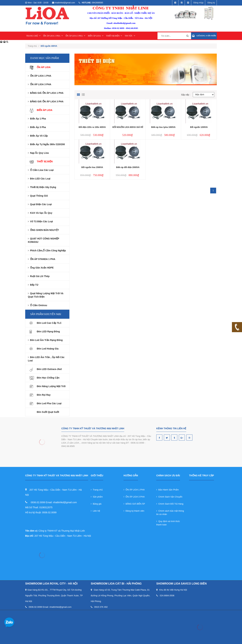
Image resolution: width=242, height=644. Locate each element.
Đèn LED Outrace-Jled (49, 369)
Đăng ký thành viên (134, 511)
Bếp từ (33, 285)
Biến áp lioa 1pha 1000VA (163, 127)
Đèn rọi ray (44, 395)
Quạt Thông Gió (38, 196)
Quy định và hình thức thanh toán (168, 523)
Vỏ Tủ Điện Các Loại (40, 221)
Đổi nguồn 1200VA (199, 127)
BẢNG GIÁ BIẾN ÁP (134, 504)
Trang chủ (97, 490)
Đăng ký (211, 3)
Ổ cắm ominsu (37, 305)
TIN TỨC (130, 36)
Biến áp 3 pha (37, 127)
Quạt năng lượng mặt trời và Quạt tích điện (46, 295)
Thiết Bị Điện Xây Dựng (42, 187)
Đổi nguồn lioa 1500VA (92, 167)
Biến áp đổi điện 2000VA (128, 167)
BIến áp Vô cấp (38, 136)
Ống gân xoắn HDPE (41, 268)
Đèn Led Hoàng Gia (48, 349)
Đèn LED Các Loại (39, 179)
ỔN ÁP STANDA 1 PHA (42, 259)
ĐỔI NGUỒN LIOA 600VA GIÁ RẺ (128, 127)
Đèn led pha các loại (49, 403)
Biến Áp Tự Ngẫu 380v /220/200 (46, 144)
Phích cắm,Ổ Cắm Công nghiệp (47, 251)
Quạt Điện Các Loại (40, 204)
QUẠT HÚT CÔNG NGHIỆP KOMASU (44, 240)
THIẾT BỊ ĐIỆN (114, 36)
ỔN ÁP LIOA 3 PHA (75, 36)
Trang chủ (33, 46)
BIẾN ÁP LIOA (96, 36)
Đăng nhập (198, 3)
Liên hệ (95, 511)
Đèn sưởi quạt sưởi (48, 412)
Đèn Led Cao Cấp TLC (49, 323)
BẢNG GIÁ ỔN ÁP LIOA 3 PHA (46, 101)
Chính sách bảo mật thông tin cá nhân (170, 513)
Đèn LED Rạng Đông (48, 331)
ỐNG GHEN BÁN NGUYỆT (43, 230)
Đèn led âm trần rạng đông (45, 340)
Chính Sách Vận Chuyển (169, 497)
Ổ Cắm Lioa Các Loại (41, 170)
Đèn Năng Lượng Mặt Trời (51, 386)
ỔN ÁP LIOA (44, 67)
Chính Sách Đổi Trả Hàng (170, 504)
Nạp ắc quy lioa (38, 153)
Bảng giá (96, 504)
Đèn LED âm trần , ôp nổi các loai (46, 359)
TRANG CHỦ (33, 36)
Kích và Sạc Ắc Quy (40, 213)
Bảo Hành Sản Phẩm (168, 490)
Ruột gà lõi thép (39, 276)
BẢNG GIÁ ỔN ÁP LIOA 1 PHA (46, 93)
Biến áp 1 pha (37, 119)
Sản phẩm (97, 497)
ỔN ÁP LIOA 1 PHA (53, 36)
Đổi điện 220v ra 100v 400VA (92, 127)
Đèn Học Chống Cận (48, 378)
